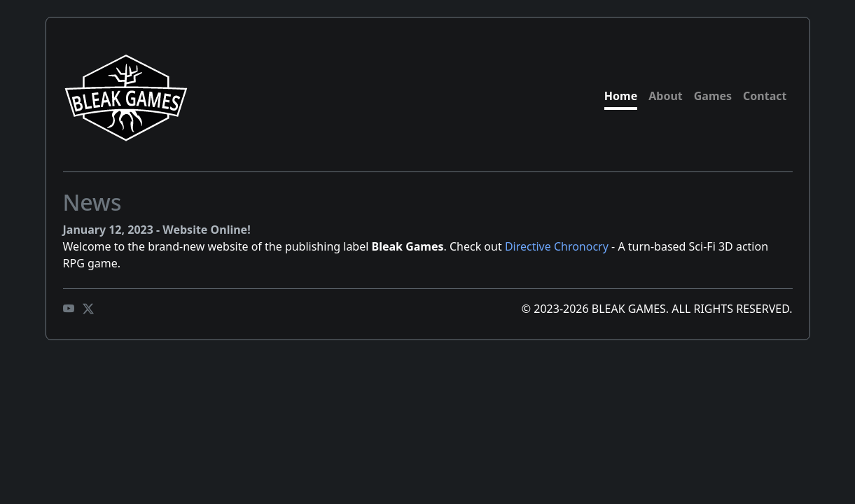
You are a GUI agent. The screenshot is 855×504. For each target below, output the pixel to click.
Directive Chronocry (557, 246)
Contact (765, 96)
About (666, 96)
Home (621, 96)
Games (713, 96)
